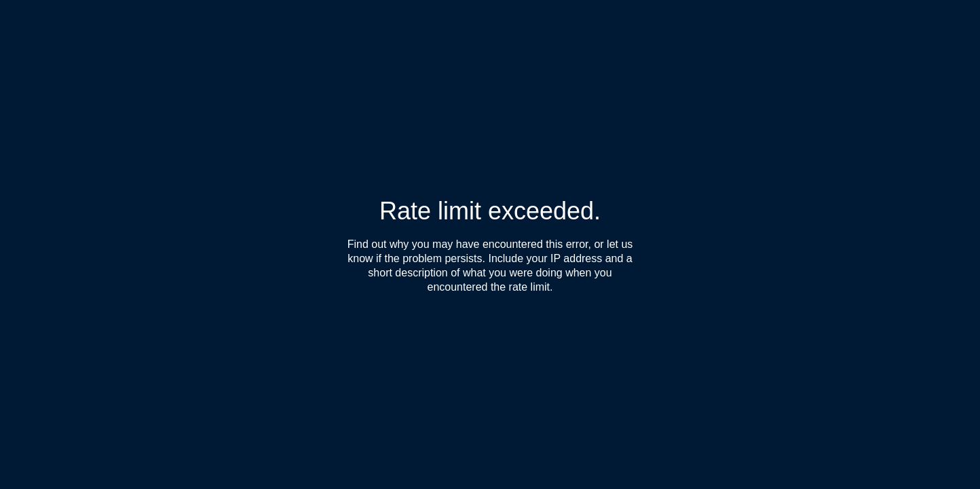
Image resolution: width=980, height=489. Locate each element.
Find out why (378, 244)
